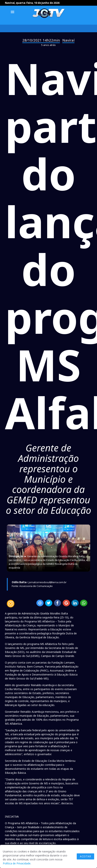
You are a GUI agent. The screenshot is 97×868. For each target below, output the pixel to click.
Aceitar (85, 856)
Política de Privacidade (17, 863)
